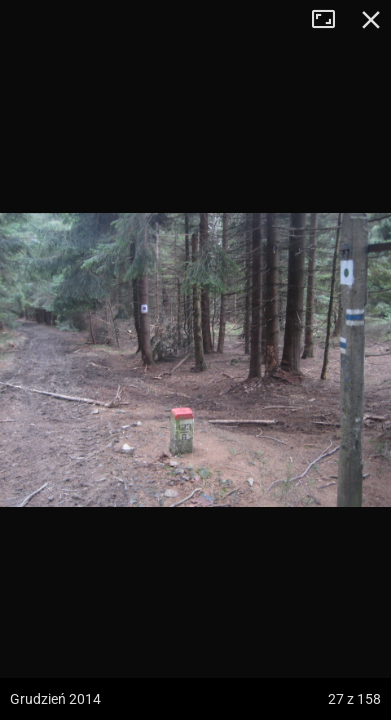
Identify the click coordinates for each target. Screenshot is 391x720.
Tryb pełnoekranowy (331, 20)
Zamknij (371, 20)
